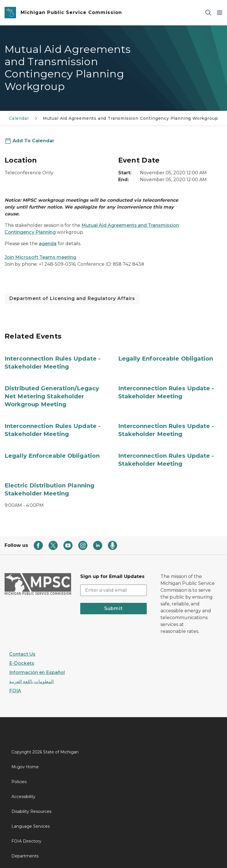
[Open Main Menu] (220, 13)
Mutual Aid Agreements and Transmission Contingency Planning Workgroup (130, 118)
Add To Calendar (33, 141)
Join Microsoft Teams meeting (40, 257)
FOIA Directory (26, 841)
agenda (48, 244)
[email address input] (113, 590)
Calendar (19, 118)
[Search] (208, 13)
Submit (113, 608)
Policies (19, 782)
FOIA (15, 691)
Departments (25, 856)
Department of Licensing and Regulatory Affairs (72, 298)
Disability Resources (31, 811)
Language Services (31, 826)
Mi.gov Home (25, 767)
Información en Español (37, 672)
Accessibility (23, 797)
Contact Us (22, 654)
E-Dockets (22, 663)
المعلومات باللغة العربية (31, 682)
